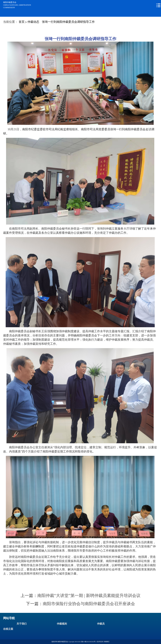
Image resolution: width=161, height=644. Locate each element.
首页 (22, 22)
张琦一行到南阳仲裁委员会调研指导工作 (68, 22)
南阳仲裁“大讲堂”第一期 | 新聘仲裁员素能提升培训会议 (89, 595)
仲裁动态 (33, 22)
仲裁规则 (62, 624)
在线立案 (8, 629)
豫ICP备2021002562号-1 (89, 642)
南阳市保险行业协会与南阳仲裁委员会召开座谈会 (89, 604)
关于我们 (22, 624)
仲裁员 (101, 624)
